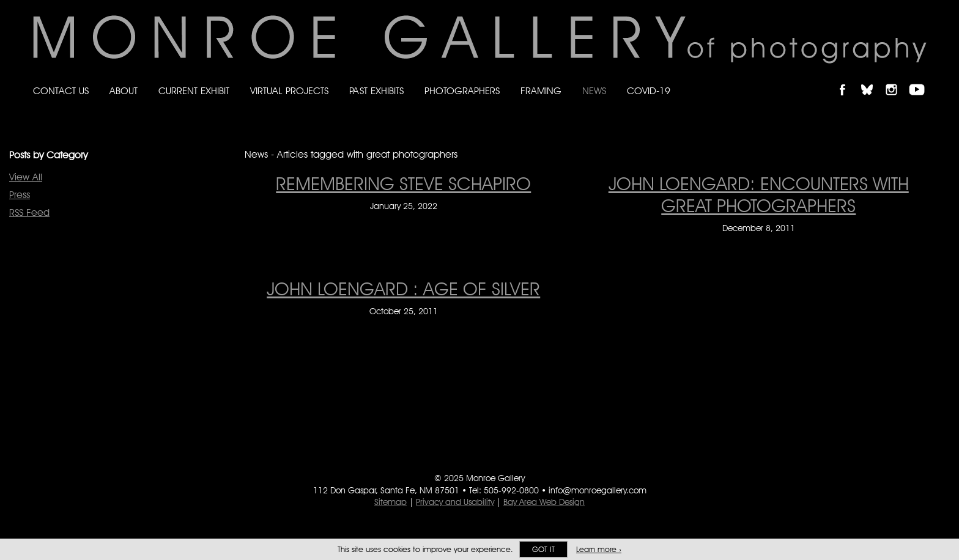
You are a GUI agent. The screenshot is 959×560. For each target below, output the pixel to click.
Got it (543, 549)
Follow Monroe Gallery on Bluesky (873, 79)
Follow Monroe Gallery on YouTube (921, 79)
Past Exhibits (376, 91)
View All (26, 177)
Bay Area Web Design (544, 502)
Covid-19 (649, 91)
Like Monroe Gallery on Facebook (848, 79)
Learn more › (599, 549)
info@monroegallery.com (598, 490)
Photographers (462, 91)
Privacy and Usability (455, 502)
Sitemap (391, 502)
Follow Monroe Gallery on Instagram (897, 79)
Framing (541, 91)
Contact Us (61, 91)
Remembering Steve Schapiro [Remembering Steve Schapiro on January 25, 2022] (403, 183)
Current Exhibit (194, 91)
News (594, 91)
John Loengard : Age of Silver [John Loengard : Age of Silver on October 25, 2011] (403, 289)
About (124, 91)
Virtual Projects (289, 91)
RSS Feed (29, 212)
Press (20, 195)
